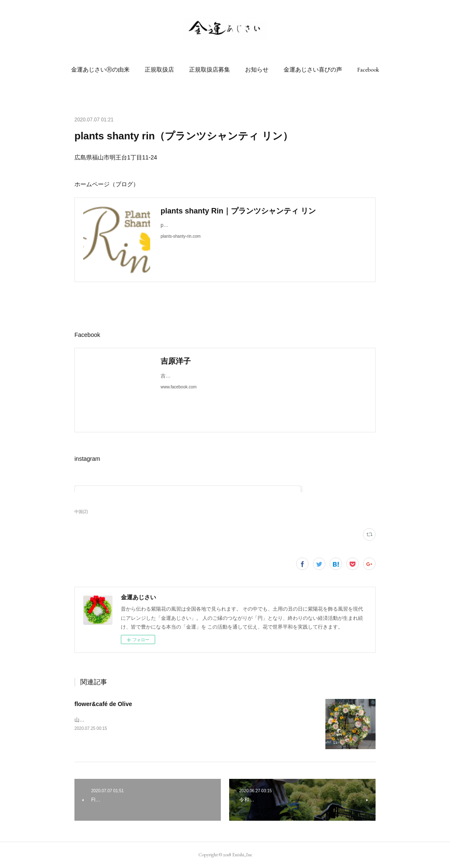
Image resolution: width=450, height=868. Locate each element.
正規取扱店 (159, 69)
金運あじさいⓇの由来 (100, 69)
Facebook (368, 69)
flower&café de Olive (103, 704)
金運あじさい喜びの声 (313, 69)
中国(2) (81, 512)
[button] (100, 69)
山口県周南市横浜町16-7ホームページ (117, 720)
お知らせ (257, 69)
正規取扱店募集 (210, 69)
